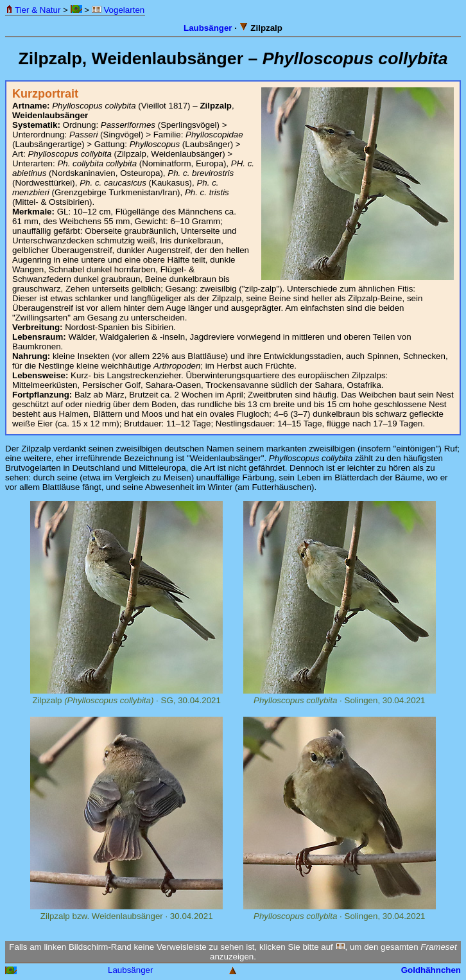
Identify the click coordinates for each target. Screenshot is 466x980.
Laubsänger (208, 28)
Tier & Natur (33, 10)
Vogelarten (118, 10)
